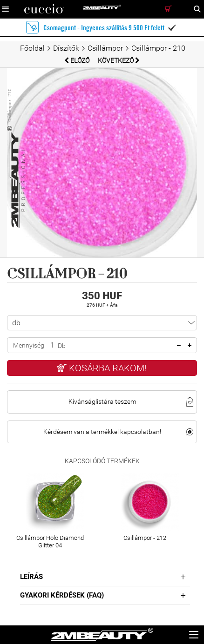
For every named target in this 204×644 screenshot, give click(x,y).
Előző (78, 60)
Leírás (31, 577)
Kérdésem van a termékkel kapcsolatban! (102, 432)
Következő (119, 60)
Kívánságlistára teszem (102, 401)
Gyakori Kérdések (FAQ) (62, 595)
